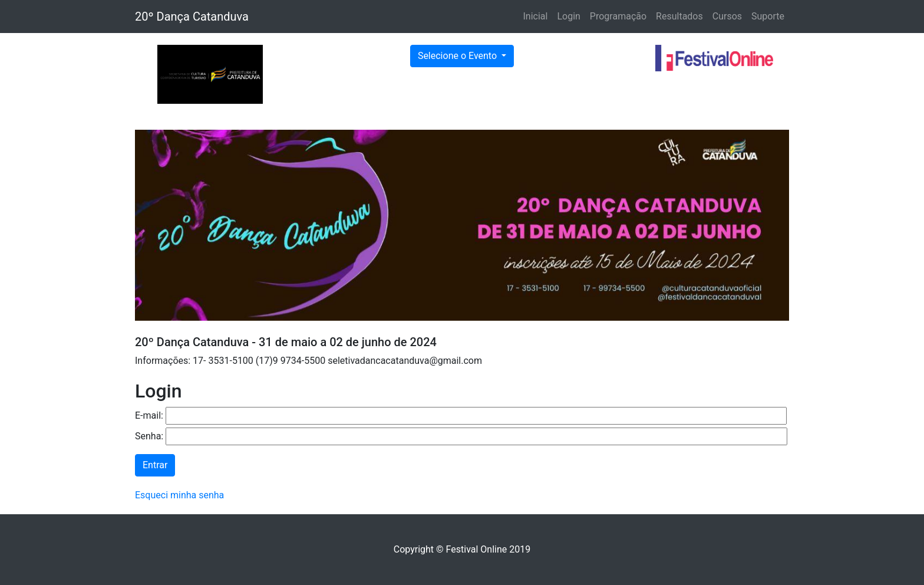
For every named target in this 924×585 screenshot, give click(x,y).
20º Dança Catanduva (192, 17)
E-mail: (149, 415)
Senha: (149, 436)
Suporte (768, 16)
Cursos (727, 16)
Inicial (535, 16)
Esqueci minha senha (179, 495)
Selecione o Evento (458, 56)
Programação (618, 16)
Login (568, 16)
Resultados (679, 16)
